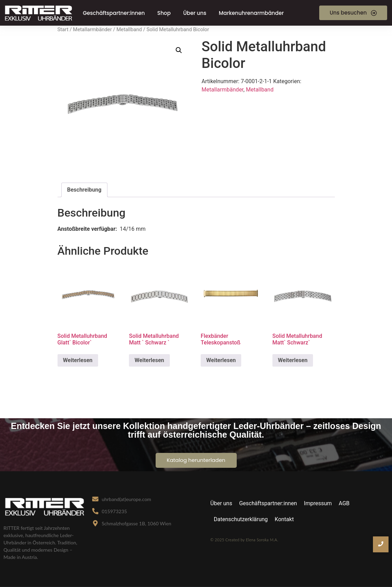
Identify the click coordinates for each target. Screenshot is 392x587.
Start (63, 29)
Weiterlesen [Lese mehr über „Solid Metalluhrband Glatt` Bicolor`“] (78, 360)
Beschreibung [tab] (84, 190)
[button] (179, 50)
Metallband (129, 29)
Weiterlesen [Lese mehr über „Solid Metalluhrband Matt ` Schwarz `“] (149, 360)
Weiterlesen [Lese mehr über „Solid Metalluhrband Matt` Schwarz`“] (293, 360)
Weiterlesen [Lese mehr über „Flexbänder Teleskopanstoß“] (221, 360)
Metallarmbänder (93, 29)
